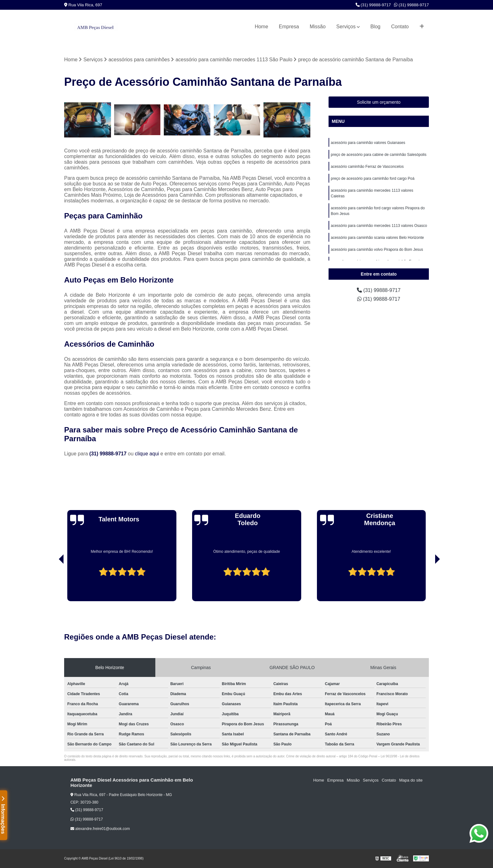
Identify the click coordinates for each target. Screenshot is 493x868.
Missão (318, 27)
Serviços (346, 27)
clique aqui (147, 454)
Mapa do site (411, 780)
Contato (400, 27)
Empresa (289, 27)
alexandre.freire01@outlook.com (100, 829)
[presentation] (53, 583)
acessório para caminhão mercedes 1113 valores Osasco (379, 226)
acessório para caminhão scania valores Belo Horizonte (377, 238)
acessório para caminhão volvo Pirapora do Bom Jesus (377, 250)
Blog (375, 27)
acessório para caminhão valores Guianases (368, 143)
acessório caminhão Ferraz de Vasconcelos (367, 167)
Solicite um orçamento (379, 102)
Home (261, 27)
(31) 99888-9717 (373, 5)
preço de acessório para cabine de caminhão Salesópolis (379, 155)
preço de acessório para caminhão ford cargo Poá (373, 179)
